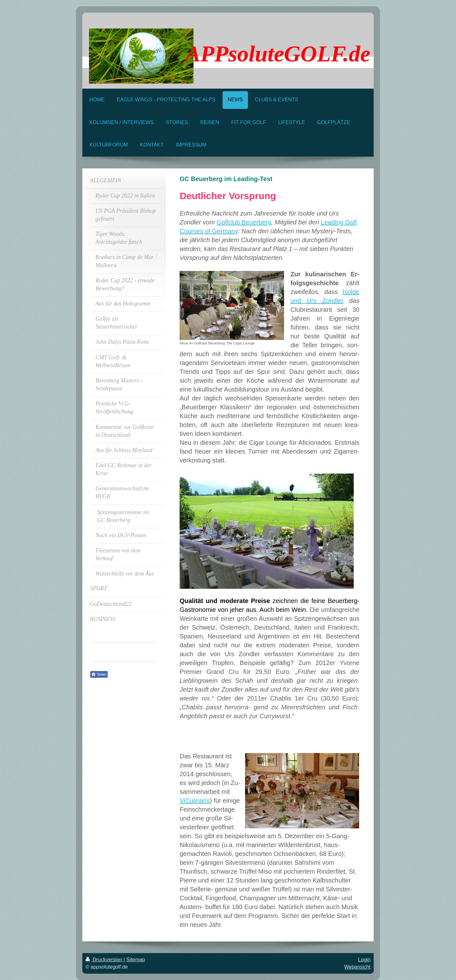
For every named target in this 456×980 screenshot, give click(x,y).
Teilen (99, 675)
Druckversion (104, 960)
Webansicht (357, 967)
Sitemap (136, 960)
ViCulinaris (195, 801)
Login (364, 960)
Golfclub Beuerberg (244, 222)
